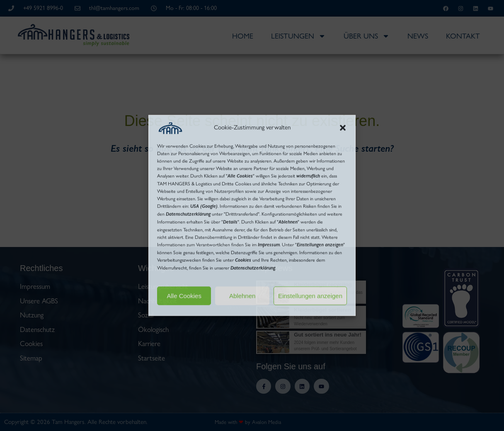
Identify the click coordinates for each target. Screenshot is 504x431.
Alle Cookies (184, 296)
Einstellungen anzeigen (310, 296)
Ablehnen (242, 296)
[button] (343, 128)
